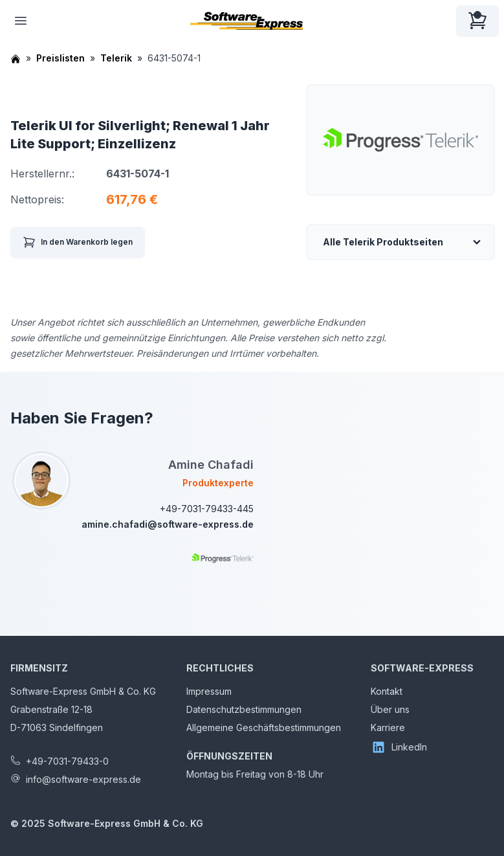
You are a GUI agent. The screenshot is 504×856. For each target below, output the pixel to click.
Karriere (388, 727)
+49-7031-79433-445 (207, 509)
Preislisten (60, 58)
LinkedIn (399, 747)
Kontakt (387, 691)
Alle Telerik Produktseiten (383, 242)
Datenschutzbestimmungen (244, 709)
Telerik (116, 58)
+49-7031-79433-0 (67, 761)
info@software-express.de (83, 779)
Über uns (390, 709)
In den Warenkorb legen (78, 242)
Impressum (209, 691)
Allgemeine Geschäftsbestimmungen (264, 727)
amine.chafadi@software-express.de (168, 524)
